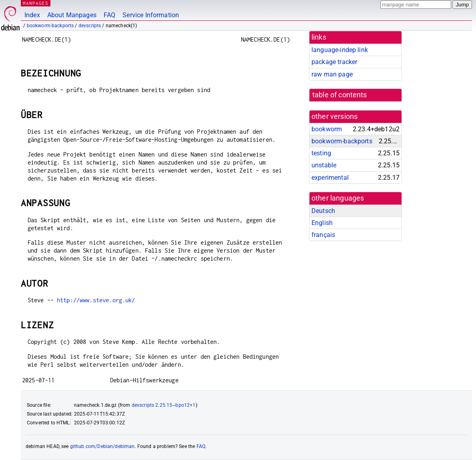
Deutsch (323, 211)
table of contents (340, 95)
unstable (324, 165)
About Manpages (72, 15)
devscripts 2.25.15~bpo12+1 (164, 405)
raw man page (332, 74)
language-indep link (340, 50)
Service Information (151, 15)
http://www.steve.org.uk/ (96, 300)
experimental (330, 178)
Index (32, 15)
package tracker (334, 62)
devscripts (90, 26)
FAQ (109, 15)
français (323, 235)
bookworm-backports (50, 26)
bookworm (327, 129)
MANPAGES (36, 3)
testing (321, 153)
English (322, 223)
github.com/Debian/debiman (102, 446)
